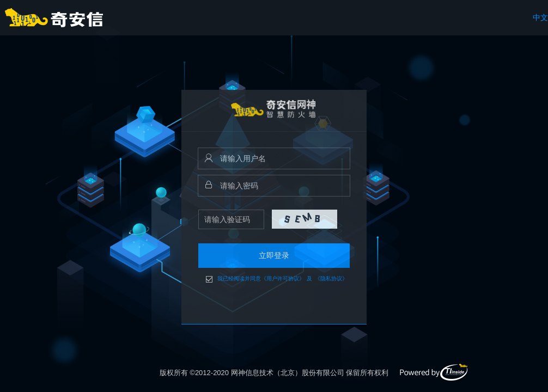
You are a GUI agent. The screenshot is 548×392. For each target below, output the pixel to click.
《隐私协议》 (331, 279)
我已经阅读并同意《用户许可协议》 (261, 279)
